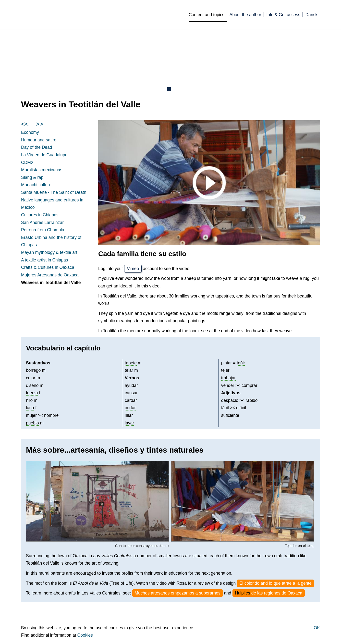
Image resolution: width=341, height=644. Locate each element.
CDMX (27, 162)
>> (40, 124)
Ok (317, 628)
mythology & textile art (49, 252)
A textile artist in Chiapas (45, 260)
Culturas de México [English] (85, 14)
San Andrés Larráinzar (42, 223)
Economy (30, 132)
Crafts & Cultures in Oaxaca (48, 267)
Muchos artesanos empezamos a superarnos (178, 593)
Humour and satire (39, 140)
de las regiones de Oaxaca (269, 593)
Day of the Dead (37, 147)
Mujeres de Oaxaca (50, 275)
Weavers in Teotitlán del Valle (51, 283)
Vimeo (133, 269)
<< (25, 124)
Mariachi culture (36, 185)
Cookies (85, 635)
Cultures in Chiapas (40, 215)
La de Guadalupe (44, 155)
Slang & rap (32, 177)
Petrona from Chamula (43, 230)
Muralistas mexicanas (42, 170)
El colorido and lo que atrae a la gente (275, 583)
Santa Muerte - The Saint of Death (54, 192)
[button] (97, 501)
